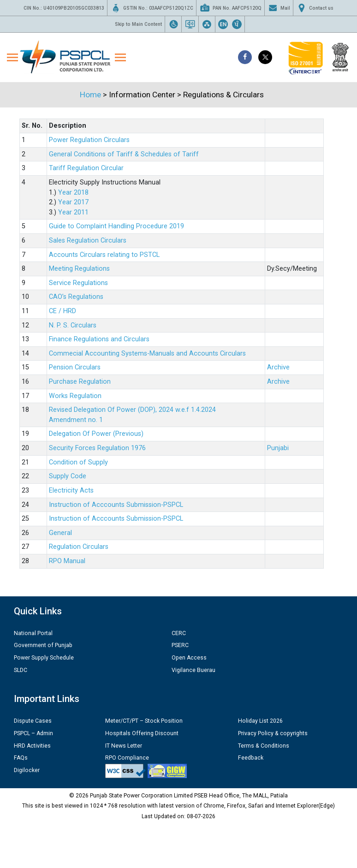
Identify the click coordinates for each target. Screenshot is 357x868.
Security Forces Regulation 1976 (97, 448)
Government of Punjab (43, 645)
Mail (279, 8)
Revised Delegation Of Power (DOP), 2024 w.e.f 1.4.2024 (132, 410)
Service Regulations (78, 283)
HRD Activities (32, 746)
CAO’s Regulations (76, 297)
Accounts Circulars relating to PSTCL (104, 255)
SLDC (21, 670)
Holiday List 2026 (260, 721)
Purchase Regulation (80, 382)
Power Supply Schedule (44, 658)
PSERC (180, 645)
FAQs (21, 758)
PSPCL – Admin (33, 733)
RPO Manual (67, 561)
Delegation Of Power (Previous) (96, 434)
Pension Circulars (75, 367)
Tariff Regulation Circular (86, 168)
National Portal (33, 633)
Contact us (315, 8)
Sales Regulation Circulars (88, 241)
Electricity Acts (71, 490)
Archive (278, 367)
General (60, 533)
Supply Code (68, 476)
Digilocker (27, 770)
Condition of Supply (78, 462)
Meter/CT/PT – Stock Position (144, 721)
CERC (179, 633)
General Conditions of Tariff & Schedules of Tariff (124, 154)
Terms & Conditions (264, 746)
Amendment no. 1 (76, 420)
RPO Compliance (127, 758)
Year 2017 (73, 202)
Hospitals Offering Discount (142, 733)
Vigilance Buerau (193, 670)
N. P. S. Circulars (73, 325)
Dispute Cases (33, 721)
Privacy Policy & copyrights (273, 733)
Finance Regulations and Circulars (99, 339)
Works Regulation (75, 396)
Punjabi (278, 448)
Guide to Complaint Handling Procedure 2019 (116, 226)
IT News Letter (124, 746)
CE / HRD (62, 311)
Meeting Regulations (79, 269)
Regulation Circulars (79, 547)
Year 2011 (73, 212)
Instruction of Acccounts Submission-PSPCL (116, 505)
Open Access (189, 658)
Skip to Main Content (138, 24)
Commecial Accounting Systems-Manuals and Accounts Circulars (147, 354)
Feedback (251, 758)
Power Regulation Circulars (89, 140)
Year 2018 (73, 193)
